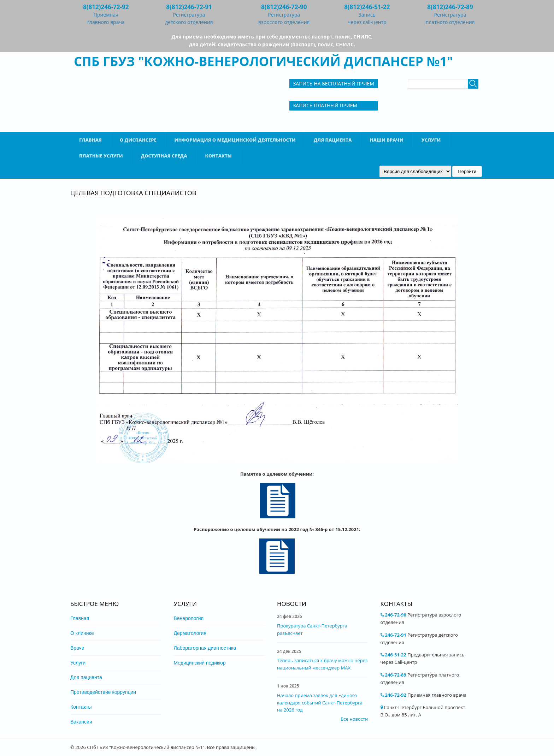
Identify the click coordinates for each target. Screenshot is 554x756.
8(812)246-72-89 (450, 7)
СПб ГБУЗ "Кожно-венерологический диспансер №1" (263, 61)
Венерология (189, 618)
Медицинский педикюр (200, 663)
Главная (90, 140)
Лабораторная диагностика (205, 648)
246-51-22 (396, 655)
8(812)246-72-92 (106, 7)
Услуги (431, 140)
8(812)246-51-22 (367, 7)
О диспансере (138, 140)
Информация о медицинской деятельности (235, 140)
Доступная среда (164, 156)
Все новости (354, 719)
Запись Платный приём (325, 105)
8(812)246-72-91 (189, 7)
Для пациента (333, 140)
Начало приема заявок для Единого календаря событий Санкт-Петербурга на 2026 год (320, 703)
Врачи (77, 648)
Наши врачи (386, 140)
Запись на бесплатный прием (334, 84)
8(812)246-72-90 (284, 7)
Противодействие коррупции (103, 692)
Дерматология (190, 633)
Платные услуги (101, 156)
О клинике (82, 633)
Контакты (219, 156)
